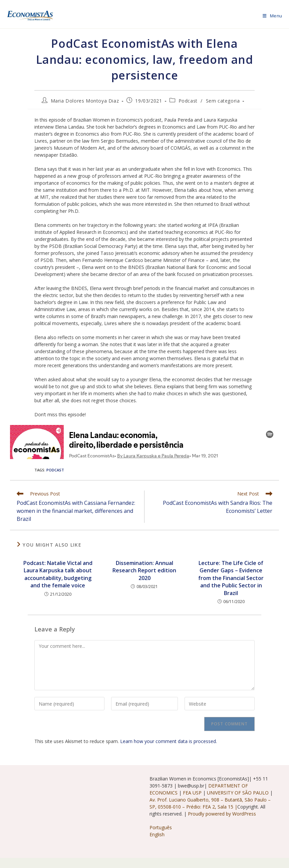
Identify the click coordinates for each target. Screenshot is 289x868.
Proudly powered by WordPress (222, 814)
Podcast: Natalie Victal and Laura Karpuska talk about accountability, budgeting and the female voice (58, 574)
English (157, 834)
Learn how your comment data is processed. (169, 741)
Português (161, 827)
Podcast (188, 101)
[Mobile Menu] (272, 16)
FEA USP (193, 793)
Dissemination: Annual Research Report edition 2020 (144, 570)
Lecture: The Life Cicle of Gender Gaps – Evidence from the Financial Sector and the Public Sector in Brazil (231, 578)
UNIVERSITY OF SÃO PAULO (238, 793)
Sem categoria (223, 101)
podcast (55, 470)
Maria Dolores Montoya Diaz (85, 101)
